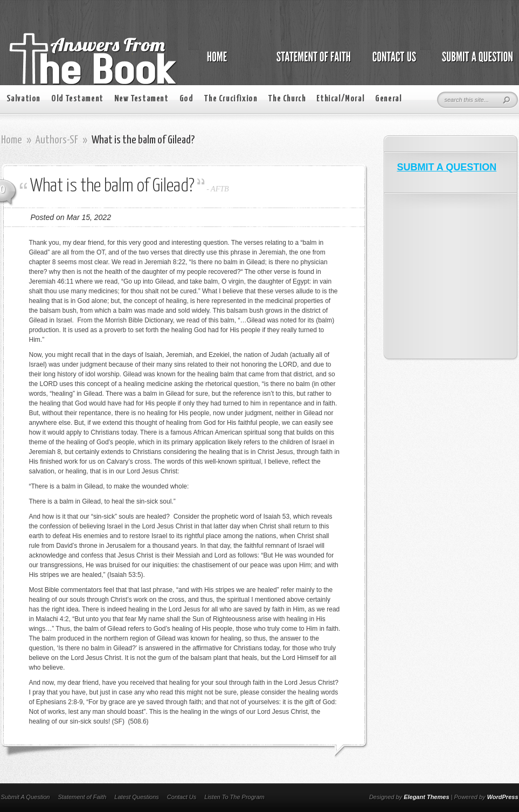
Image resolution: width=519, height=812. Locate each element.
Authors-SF (57, 140)
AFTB (220, 189)
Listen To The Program (234, 797)
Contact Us (182, 797)
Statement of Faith (82, 797)
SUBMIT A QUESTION (447, 167)
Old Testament (77, 99)
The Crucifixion (230, 99)
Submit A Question (26, 797)
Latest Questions (137, 797)
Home (12, 140)
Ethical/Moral (340, 99)
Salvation (23, 99)
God (186, 99)
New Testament (141, 99)
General (388, 99)
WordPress (503, 797)
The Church (287, 99)
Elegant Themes (426, 797)
